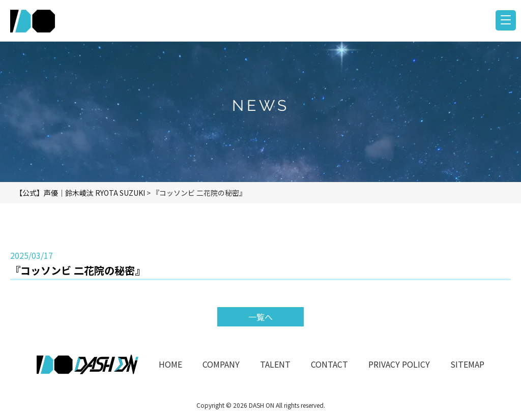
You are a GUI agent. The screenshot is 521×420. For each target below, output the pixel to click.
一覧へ (260, 317)
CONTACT (329, 364)
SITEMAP (467, 364)
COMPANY (221, 364)
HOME (170, 364)
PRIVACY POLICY (399, 364)
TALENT (275, 364)
